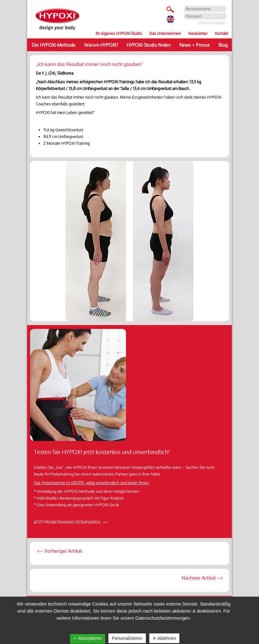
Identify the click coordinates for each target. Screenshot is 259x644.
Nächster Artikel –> (202, 578)
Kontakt (221, 33)
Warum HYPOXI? (101, 45)
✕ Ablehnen (164, 638)
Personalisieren (127, 638)
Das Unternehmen (165, 33)
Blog (223, 45)
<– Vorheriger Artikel (59, 551)
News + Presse (195, 45)
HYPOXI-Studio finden (149, 45)
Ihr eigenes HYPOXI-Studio (119, 33)
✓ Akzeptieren (87, 638)
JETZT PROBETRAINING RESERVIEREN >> (71, 522)
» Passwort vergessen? (212, 22)
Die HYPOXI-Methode (54, 45)
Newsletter (198, 33)
